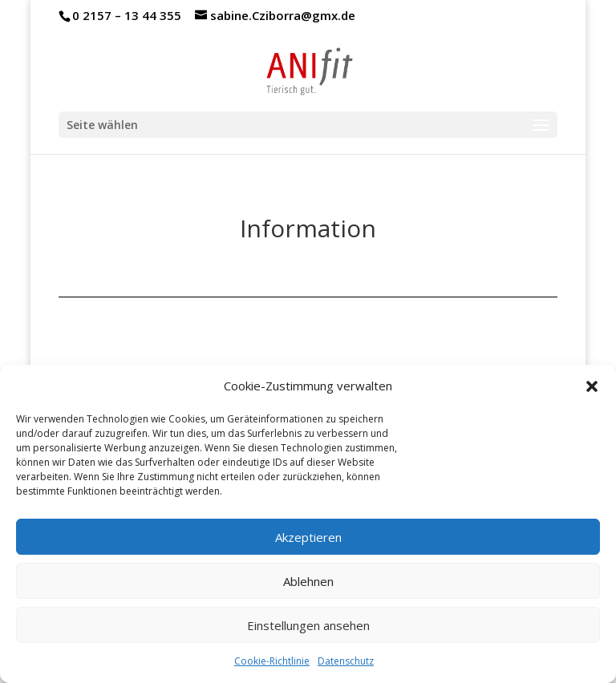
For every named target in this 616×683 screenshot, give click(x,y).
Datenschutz (346, 661)
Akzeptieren (308, 537)
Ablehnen (308, 581)
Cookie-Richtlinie (272, 661)
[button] (592, 386)
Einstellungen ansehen (308, 625)
